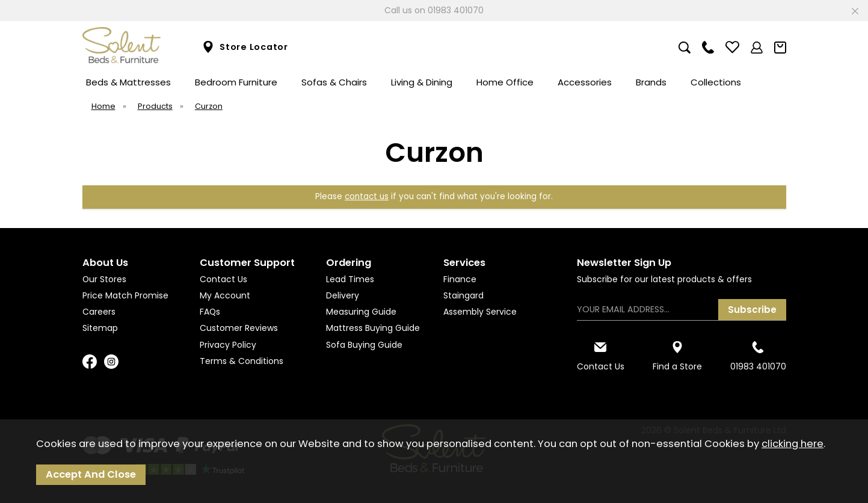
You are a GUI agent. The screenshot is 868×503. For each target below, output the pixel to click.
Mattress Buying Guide (373, 328)
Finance (460, 279)
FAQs (210, 312)
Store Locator (245, 47)
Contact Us (223, 279)
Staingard (463, 295)
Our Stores (104, 279)
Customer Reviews (239, 328)
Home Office (505, 82)
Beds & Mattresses (128, 82)
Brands (651, 82)
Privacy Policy (228, 345)
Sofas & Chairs (334, 82)
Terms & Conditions (242, 361)
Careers (99, 312)
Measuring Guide (361, 312)
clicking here (793, 444)
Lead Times (350, 279)
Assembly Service (480, 312)
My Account (225, 295)
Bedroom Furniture (236, 82)
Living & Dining (422, 82)
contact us (367, 196)
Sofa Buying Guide (364, 345)
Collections (716, 82)
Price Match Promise (125, 295)
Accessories (585, 82)
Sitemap (100, 328)
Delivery (343, 295)
